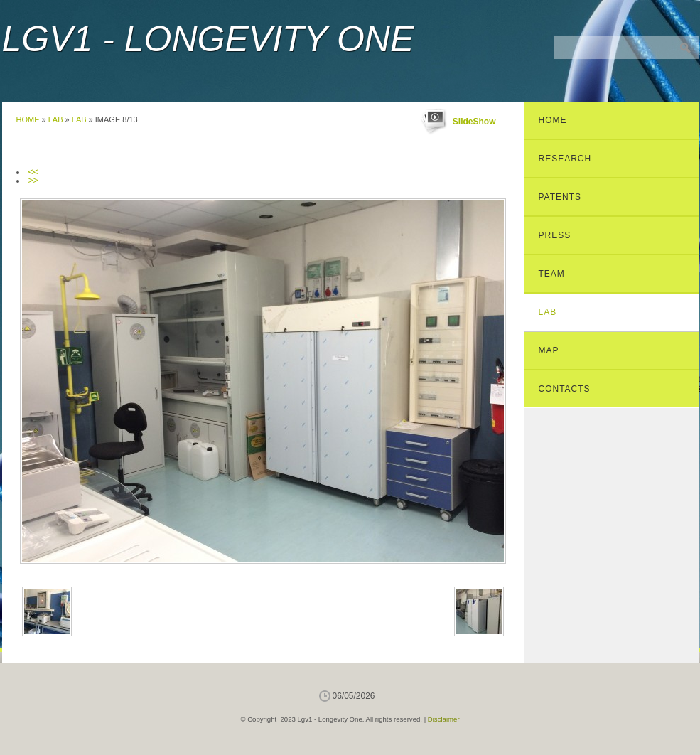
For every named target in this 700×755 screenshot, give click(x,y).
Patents (560, 197)
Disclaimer (444, 719)
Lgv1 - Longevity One (208, 39)
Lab (56, 119)
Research (565, 159)
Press (555, 235)
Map (549, 350)
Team (552, 274)
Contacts (565, 389)
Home (28, 119)
